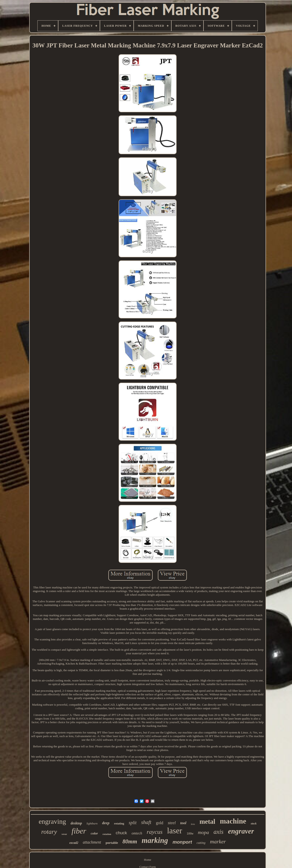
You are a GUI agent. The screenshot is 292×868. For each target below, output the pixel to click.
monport (182, 842)
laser (175, 831)
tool (183, 823)
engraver (241, 831)
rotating (119, 823)
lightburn (92, 823)
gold (159, 823)
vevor (64, 834)
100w (190, 834)
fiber (79, 831)
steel (172, 823)
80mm (130, 841)
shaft (146, 822)
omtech (137, 833)
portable (112, 843)
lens (193, 824)
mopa (203, 832)
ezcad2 (74, 843)
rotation (107, 834)
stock (254, 824)
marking (155, 840)
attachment (92, 842)
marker (218, 842)
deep (106, 823)
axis (219, 832)
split (133, 823)
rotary (49, 832)
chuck (121, 833)
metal (207, 821)
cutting (201, 843)
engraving (52, 821)
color (94, 833)
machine (233, 821)
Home (148, 860)
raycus (155, 832)
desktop (76, 823)
